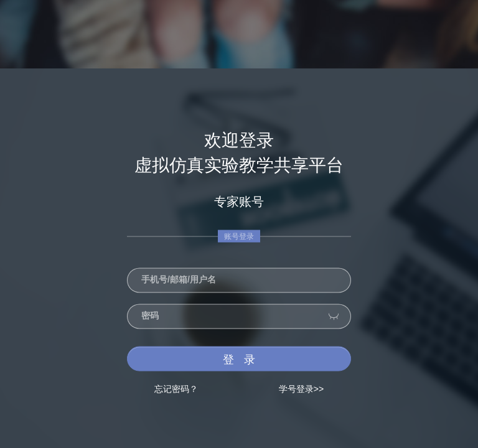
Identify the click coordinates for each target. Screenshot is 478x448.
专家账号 (239, 202)
